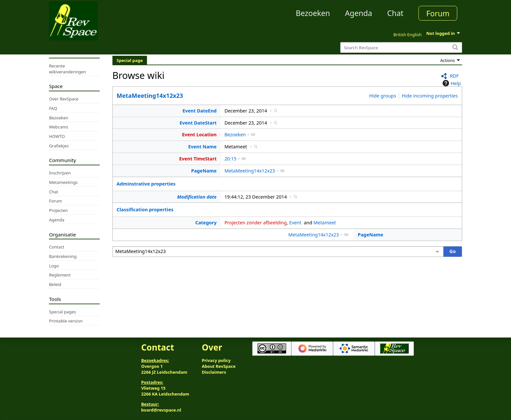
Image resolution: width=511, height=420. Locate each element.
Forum (438, 13)
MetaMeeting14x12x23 (150, 96)
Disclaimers (214, 372)
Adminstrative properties (146, 184)
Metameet (325, 223)
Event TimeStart (198, 159)
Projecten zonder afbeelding (256, 223)
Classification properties (145, 210)
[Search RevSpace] (401, 47)
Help (451, 83)
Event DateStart (198, 123)
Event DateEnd (200, 111)
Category (206, 223)
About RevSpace (219, 366)
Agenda (359, 13)
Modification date (197, 197)
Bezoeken (313, 13)
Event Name (202, 147)
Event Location (199, 135)
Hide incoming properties (430, 96)
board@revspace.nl (161, 410)
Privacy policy (216, 360)
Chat (395, 13)
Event (295, 223)
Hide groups (383, 96)
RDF (454, 76)
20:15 (231, 159)
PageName (204, 171)
